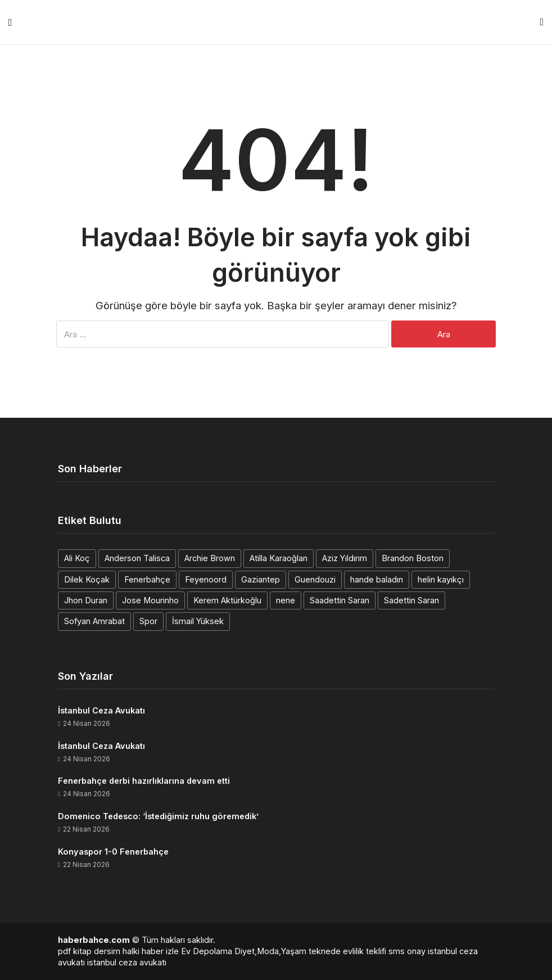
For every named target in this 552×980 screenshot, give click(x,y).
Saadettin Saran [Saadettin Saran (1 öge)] (340, 600)
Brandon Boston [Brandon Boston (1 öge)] (413, 558)
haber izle (160, 951)
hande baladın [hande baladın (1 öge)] (377, 579)
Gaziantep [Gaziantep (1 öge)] (261, 579)
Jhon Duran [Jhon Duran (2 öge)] (86, 600)
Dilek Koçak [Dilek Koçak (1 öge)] (87, 579)
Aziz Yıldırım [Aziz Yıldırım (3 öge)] (345, 558)
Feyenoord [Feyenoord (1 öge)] (206, 579)
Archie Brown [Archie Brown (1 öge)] (210, 558)
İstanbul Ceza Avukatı (101, 710)
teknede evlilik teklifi (347, 951)
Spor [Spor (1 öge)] (148, 621)
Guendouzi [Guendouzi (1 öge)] (315, 579)
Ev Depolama (207, 951)
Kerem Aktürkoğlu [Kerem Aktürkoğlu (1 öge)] (227, 600)
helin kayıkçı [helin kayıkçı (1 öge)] (441, 579)
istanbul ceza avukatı (127, 962)
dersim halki (117, 951)
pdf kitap (75, 951)
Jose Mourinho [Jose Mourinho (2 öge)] (150, 600)
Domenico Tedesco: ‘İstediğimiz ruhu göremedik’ (158, 816)
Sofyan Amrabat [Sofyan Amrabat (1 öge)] (94, 621)
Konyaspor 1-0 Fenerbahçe (113, 852)
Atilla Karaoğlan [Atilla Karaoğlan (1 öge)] (279, 558)
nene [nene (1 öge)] (286, 600)
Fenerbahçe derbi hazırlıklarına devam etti (144, 781)
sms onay (407, 951)
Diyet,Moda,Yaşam (270, 951)
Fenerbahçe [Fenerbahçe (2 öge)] (147, 579)
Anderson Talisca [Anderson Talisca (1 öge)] (137, 558)
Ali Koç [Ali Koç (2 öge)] (77, 558)
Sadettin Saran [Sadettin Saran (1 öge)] (411, 600)
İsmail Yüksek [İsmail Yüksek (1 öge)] (198, 621)
